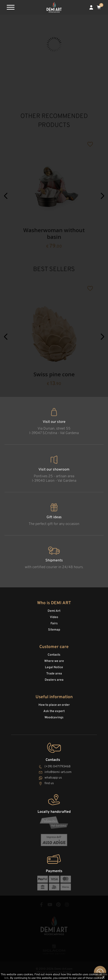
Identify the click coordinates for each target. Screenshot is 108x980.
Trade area (54, 674)
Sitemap (54, 630)
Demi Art (54, 611)
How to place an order (54, 705)
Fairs (54, 624)
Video (54, 617)
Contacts (54, 655)
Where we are (54, 661)
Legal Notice (54, 667)
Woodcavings (54, 718)
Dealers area (54, 680)
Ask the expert (54, 711)
